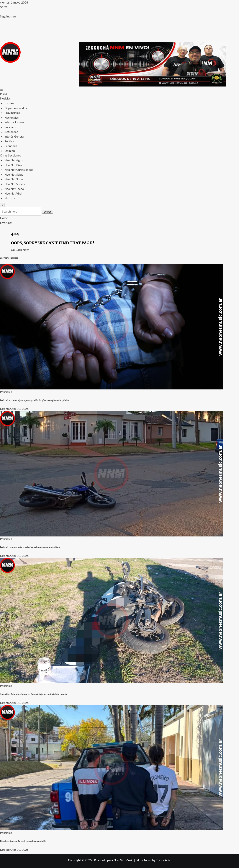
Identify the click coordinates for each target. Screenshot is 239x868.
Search (48, 212)
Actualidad (11, 132)
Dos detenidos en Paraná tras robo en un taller (23, 841)
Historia (10, 198)
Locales (9, 103)
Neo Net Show (14, 179)
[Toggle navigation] (1, 90)
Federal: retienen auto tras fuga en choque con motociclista (30, 547)
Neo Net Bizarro (15, 165)
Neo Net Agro (13, 160)
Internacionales (14, 122)
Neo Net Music (123, 860)
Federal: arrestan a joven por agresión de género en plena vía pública (35, 400)
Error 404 (6, 223)
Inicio (4, 94)
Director (5, 409)
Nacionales (12, 117)
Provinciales (12, 113)
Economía (11, 146)
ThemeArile (163, 860)
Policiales (10, 127)
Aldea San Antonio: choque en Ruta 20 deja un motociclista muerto (34, 694)
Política (9, 141)
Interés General (14, 136)
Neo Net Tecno (14, 189)
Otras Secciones (10, 155)
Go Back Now (20, 250)
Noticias (5, 98)
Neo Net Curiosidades (19, 170)
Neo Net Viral (13, 193)
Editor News (143, 860)
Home (4, 218)
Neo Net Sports (15, 184)
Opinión (10, 151)
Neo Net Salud (14, 174)
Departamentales (16, 108)
